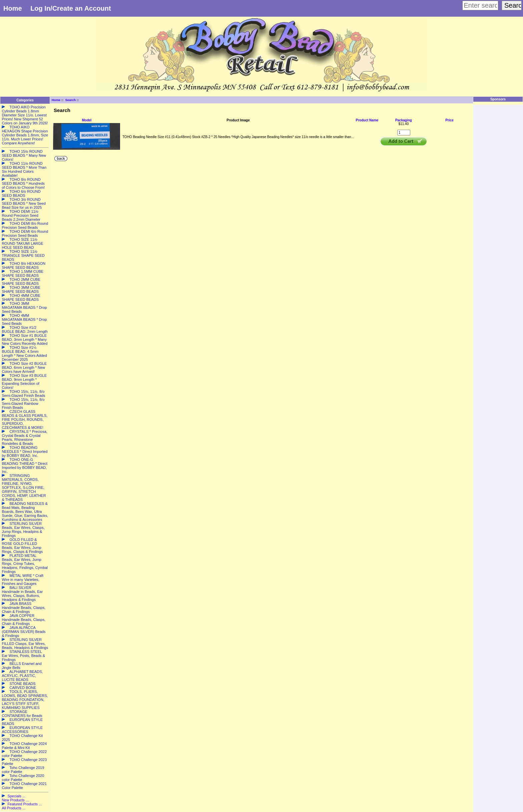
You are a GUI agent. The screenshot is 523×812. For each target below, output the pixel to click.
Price (449, 120)
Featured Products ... (25, 804)
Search (70, 100)
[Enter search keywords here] (480, 6)
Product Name (367, 120)
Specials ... (16, 796)
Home (13, 8)
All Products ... (14, 808)
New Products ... (15, 800)
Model (87, 120)
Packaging (404, 120)
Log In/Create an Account (71, 8)
